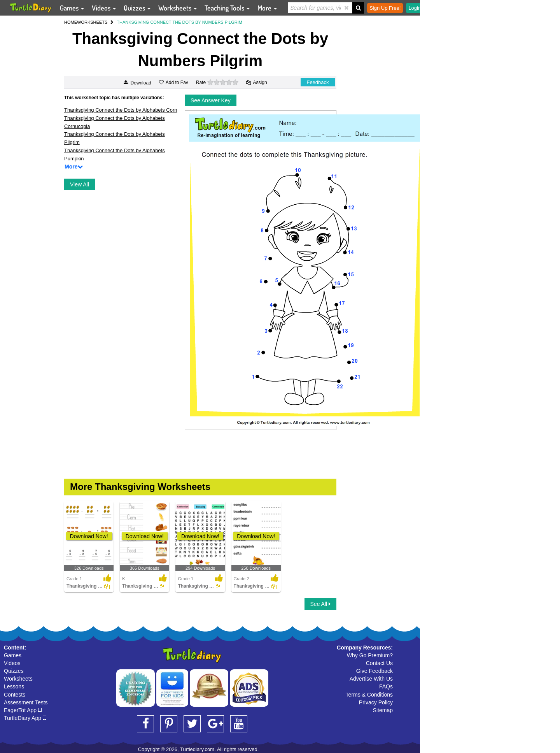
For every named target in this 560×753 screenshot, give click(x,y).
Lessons (14, 686)
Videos (12, 663)
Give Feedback (374, 671)
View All (80, 184)
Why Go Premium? (370, 655)
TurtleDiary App (25, 718)
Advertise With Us (371, 679)
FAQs (386, 686)
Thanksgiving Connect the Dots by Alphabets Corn (121, 110)
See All (320, 604)
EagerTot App (23, 710)
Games (13, 655)
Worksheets (18, 679)
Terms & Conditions (369, 695)
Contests (15, 695)
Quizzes (14, 671)
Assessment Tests (26, 702)
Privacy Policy (376, 702)
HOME (71, 22)
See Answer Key (211, 100)
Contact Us (379, 663)
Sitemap (383, 710)
